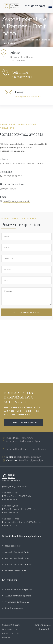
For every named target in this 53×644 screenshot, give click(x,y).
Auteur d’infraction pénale (18, 596)
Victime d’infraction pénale (19, 590)
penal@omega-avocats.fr (28, 97)
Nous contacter (13, 546)
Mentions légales (42, 625)
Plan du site (45, 629)
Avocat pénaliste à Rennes (18, 564)
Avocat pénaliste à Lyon (17, 558)
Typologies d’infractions (17, 602)
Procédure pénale (14, 608)
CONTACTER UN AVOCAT (24, 422)
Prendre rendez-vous (15, 571)
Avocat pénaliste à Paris (17, 552)
